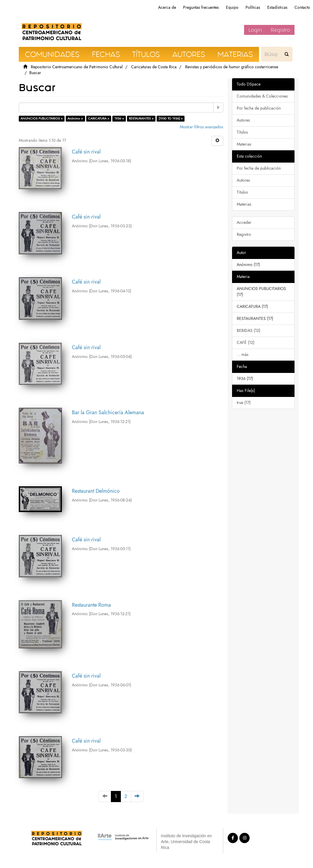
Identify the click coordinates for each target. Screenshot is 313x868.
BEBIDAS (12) (248, 331)
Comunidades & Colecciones (262, 96)
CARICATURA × (99, 118)
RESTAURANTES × (141, 118)
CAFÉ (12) (246, 343)
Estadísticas (277, 7)
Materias (244, 144)
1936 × (119, 118)
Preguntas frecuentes (201, 7)
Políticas (253, 7)
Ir (218, 107)
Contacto (302, 7)
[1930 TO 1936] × (171, 118)
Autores (243, 120)
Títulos (242, 132)
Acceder (244, 222)
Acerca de (167, 7)
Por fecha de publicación (259, 108)
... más (243, 355)
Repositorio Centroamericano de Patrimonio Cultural (77, 67)
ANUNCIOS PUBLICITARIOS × (42, 118)
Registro (280, 30)
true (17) (244, 403)
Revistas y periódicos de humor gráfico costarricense (232, 67)
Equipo (232, 7)
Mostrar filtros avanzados (202, 127)
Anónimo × (75, 118)
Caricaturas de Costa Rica (154, 67)
